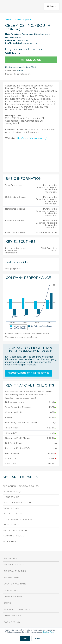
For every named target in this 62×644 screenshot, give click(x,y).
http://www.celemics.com (31, 138)
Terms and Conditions (17, 609)
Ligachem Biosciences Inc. (18, 503)
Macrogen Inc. (11, 497)
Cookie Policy (12, 622)
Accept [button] (25, 638)
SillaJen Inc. (10, 541)
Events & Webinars (15, 584)
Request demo (12, 578)
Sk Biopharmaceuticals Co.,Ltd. (21, 486)
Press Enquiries (13, 597)
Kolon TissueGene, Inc (15, 530)
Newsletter (11, 590)
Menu (52, 6)
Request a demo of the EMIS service (29, 373)
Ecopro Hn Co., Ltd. (14, 492)
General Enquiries (15, 571)
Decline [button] (37, 638)
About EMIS (10, 558)
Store (7, 603)
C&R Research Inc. (13, 514)
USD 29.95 (31, 60)
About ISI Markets (14, 565)
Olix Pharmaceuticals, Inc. (18, 519)
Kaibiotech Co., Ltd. (14, 536)
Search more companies (19, 19)
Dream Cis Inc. (11, 508)
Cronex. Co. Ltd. (12, 525)
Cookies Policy (49, 632)
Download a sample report (18, 74)
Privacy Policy (12, 616)
